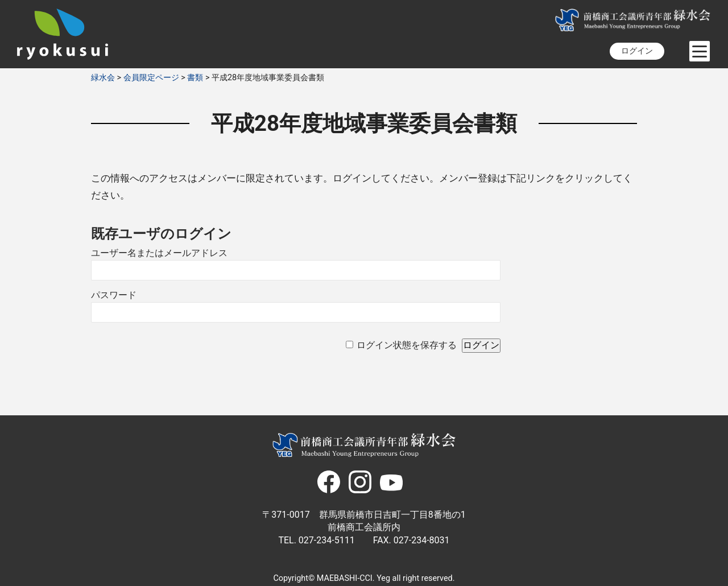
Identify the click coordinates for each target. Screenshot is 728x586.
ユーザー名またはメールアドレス (159, 253)
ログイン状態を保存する (407, 345)
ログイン (637, 51)
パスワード (114, 295)
